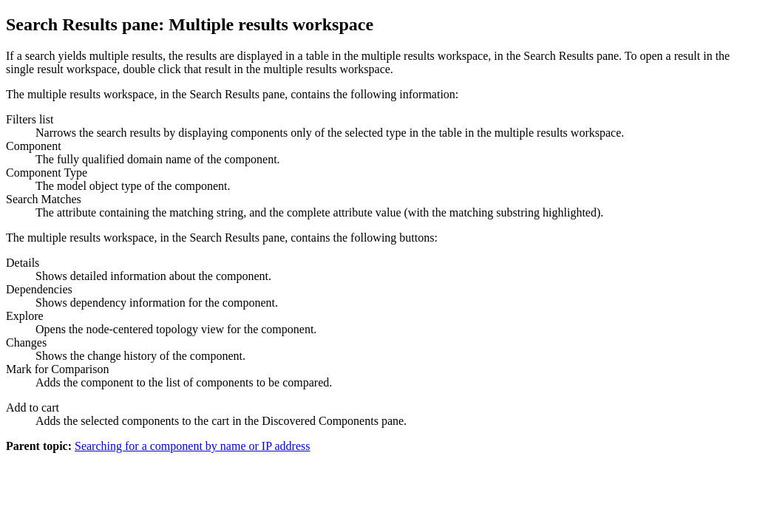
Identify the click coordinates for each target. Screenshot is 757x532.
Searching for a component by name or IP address (192, 446)
